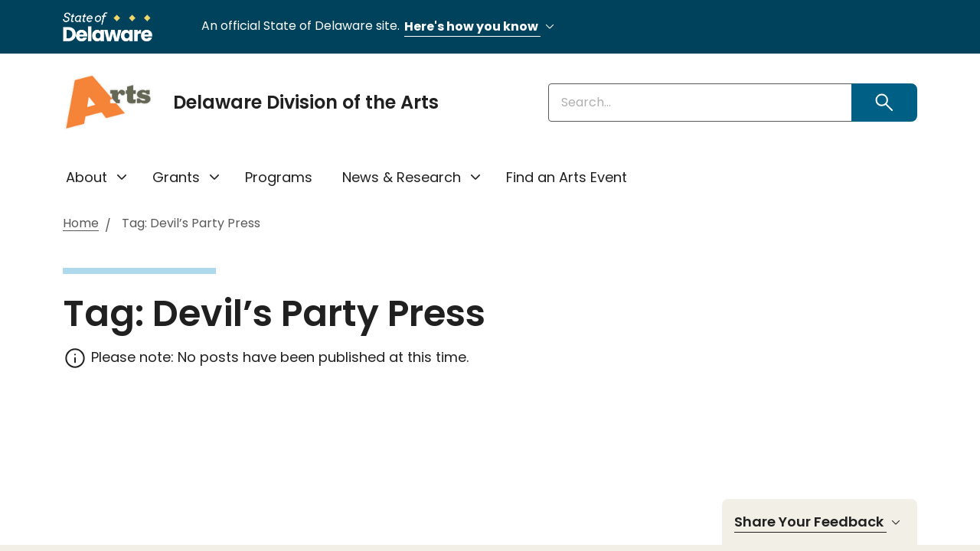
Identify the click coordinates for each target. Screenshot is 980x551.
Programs (279, 177)
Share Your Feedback (820, 522)
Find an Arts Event (567, 177)
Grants (176, 177)
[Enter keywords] (700, 103)
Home (81, 224)
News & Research (402, 177)
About (87, 177)
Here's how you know (482, 27)
